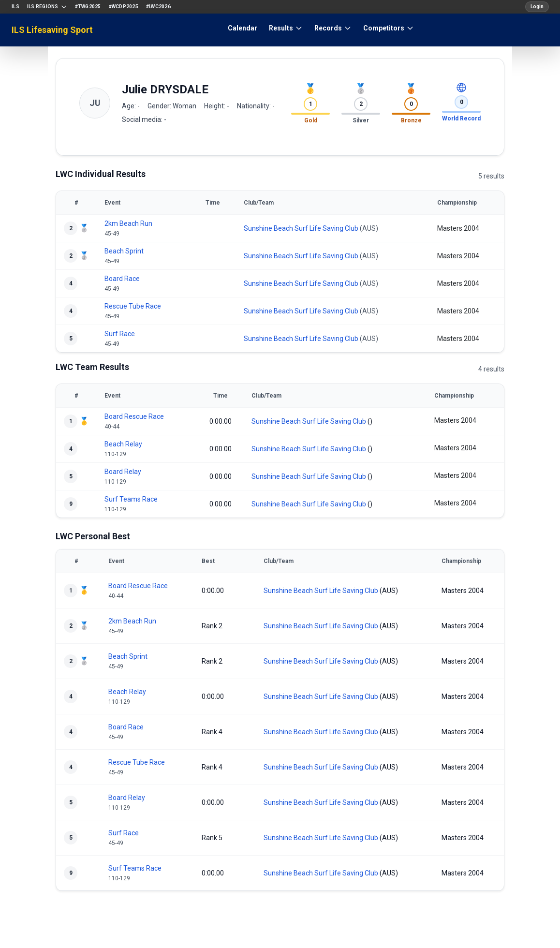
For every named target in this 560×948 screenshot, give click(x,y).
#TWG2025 (88, 7)
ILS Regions (47, 7)
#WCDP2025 (124, 7)
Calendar (243, 28)
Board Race (122, 279)
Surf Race (120, 334)
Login (537, 7)
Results (286, 28)
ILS (15, 7)
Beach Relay (123, 444)
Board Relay (123, 472)
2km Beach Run (128, 223)
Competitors (389, 28)
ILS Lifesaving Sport (52, 30)
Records (333, 28)
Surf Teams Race (131, 499)
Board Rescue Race (134, 416)
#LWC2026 (158, 7)
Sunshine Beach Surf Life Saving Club (301, 228)
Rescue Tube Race (133, 306)
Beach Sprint (124, 251)
